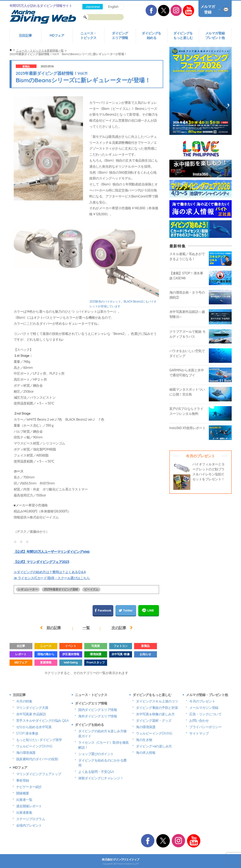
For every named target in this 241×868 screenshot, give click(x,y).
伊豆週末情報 (71, 654)
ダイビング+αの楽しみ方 (154, 746)
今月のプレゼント (202, 701)
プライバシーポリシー (205, 727)
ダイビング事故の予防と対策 (157, 708)
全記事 (21, 646)
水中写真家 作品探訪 (31, 714)
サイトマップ (199, 733)
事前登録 (23, 780)
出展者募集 (24, 812)
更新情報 (46, 662)
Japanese (93, 7)
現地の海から (46, 654)
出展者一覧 (24, 800)
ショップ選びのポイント (96, 754)
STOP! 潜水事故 (27, 733)
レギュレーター (28, 589)
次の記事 (119, 628)
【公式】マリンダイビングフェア (42, 562)
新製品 (26, 66)
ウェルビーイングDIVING (34, 746)
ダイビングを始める (151, 35)
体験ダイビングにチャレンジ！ (101, 778)
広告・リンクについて (205, 714)
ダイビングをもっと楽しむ (183, 35)
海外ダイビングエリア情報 (98, 716)
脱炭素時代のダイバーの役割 (37, 759)
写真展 (96, 646)
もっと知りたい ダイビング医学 (39, 740)
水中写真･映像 (121, 654)
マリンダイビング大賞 (32, 708)
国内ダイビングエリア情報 (98, 710)
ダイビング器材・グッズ (154, 720)
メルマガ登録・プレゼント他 (207, 695)
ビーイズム (91, 589)
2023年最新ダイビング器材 (61, 589)
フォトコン (121, 646)
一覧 (86, 628)
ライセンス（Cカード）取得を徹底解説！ (103, 745)
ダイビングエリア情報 (120, 35)
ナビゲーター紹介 (29, 787)
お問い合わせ (199, 720)
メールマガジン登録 (204, 708)
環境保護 (95, 654)
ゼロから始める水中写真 (34, 727)
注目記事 (25, 35)
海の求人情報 (146, 753)
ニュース (46, 646)
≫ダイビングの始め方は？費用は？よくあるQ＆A (50, 572)
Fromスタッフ (96, 662)
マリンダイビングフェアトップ (39, 774)
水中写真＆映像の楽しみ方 (155, 714)
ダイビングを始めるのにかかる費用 (102, 763)
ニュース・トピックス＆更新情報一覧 (40, 51)
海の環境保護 (26, 753)
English (113, 7)
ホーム (11, 50)
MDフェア (57, 35)
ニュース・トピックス (88, 35)
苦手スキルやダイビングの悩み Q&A (42, 720)
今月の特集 (24, 701)
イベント (71, 646)
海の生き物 (144, 740)
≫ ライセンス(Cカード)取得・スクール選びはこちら (52, 578)
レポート (21, 654)
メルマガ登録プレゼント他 (215, 35)
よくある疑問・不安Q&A (96, 772)
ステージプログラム (31, 819)
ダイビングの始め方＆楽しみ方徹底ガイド (102, 734)
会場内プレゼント (29, 825)
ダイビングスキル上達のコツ (157, 701)
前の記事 (54, 628)
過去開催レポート (29, 806)
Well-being (71, 662)
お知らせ (145, 654)
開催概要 (23, 793)
